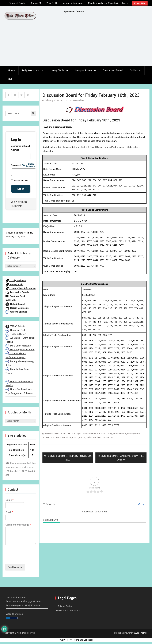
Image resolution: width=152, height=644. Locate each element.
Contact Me (36, 3)
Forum (102, 434)
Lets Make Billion (76, 100)
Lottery (109, 434)
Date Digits (76, 434)
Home (11, 70)
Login (142, 504)
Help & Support (15, 304)
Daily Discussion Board (56, 434)
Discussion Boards (17, 292)
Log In (125, 3)
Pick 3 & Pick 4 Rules (91, 147)
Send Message (15, 567)
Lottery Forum (120, 434)
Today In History (16, 334)
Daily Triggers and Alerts (20, 350)
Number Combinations (61, 437)
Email (9, 512)
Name (9, 500)
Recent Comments (17, 308)
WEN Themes (141, 633)
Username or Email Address (20, 148)
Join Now (16, 202)
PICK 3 (75, 437)
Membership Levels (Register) (103, 3)
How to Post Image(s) (114, 147)
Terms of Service (18, 3)
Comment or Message (18, 525)
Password (16, 165)
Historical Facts (16, 330)
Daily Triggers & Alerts (68, 147)
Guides (134, 70)
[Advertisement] (108, 40)
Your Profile (52, 3)
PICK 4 (82, 437)
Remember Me (19, 181)
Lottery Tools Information (20, 288)
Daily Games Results (18, 346)
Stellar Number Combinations (100, 437)
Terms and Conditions (69, 611)
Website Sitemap (16, 312)
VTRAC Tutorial (16, 326)
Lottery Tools (57, 70)
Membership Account (73, 3)
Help (11, 79)
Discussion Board (113, 70)
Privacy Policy (65, 606)
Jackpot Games (84, 70)
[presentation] (28, 559)
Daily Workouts (31, 70)
